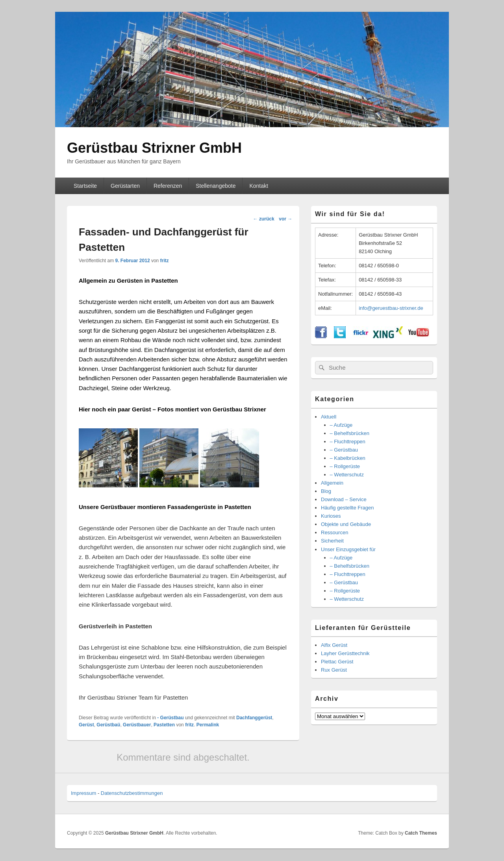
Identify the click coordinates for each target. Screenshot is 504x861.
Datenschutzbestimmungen (132, 793)
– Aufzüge (341, 425)
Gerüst (86, 725)
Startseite (85, 186)
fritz (165, 261)
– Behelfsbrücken (350, 433)
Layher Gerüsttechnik (345, 653)
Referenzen (168, 186)
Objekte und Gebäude (346, 524)
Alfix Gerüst (334, 645)
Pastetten (164, 725)
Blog (326, 491)
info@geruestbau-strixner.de (391, 308)
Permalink (208, 725)
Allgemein (332, 483)
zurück (264, 219)
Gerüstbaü (108, 725)
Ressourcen (334, 532)
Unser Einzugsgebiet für (348, 549)
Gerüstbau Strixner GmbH (154, 148)
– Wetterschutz (347, 475)
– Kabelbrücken (348, 458)
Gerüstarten (125, 186)
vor (285, 219)
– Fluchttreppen (348, 442)
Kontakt (258, 186)
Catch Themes (421, 833)
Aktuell (329, 417)
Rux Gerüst (334, 670)
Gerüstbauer (137, 725)
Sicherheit (332, 541)
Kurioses (331, 516)
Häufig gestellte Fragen (347, 508)
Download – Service (344, 499)
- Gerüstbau (170, 718)
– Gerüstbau (344, 450)
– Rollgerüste (345, 466)
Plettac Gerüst (337, 662)
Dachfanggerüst (254, 718)
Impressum (83, 793)
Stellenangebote (216, 186)
